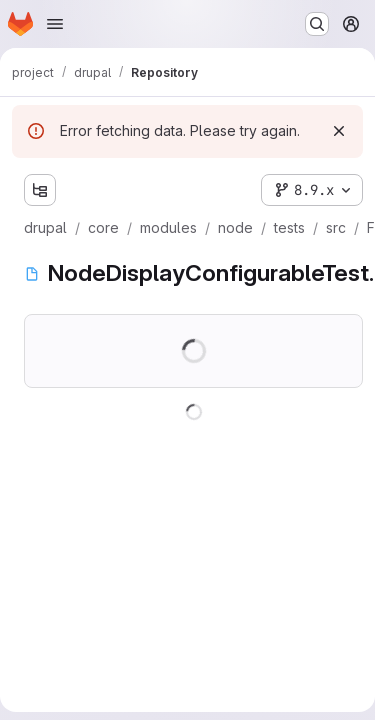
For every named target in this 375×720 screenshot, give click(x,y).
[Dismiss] (339, 131)
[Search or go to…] (317, 24)
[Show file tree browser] (40, 190)
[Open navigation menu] (55, 24)
